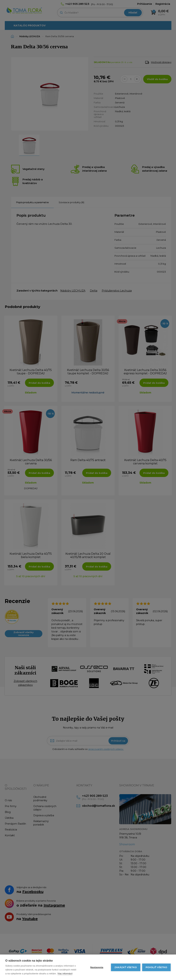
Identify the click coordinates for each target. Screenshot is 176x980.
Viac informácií (65, 974)
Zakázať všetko (126, 967)
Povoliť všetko (156, 967)
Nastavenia (97, 967)
